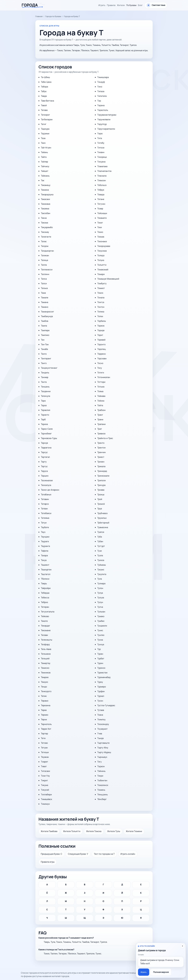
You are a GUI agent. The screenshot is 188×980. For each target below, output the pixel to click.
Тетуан (44, 748)
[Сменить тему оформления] (156, 5)
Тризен (101, 462)
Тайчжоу (45, 166)
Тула (100, 579)
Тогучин (101, 204)
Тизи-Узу (45, 776)
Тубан (100, 541)
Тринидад (102, 471)
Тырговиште (103, 743)
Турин (100, 663)
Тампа (44, 326)
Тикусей (45, 790)
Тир (99, 101)
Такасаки (45, 199)
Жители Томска (94, 831)
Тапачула (45, 396)
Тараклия (45, 410)
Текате (44, 621)
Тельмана (46, 654)
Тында (100, 738)
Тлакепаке (102, 166)
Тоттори (101, 382)
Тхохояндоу (103, 724)
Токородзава (104, 246)
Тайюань (45, 176)
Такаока (45, 190)
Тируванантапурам (107, 115)
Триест (101, 457)
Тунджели (102, 626)
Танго (44, 363)
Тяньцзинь (102, 794)
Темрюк (45, 677)
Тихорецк (102, 157)
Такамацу (46, 185)
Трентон (101, 448)
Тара (43, 401)
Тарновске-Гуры (49, 438)
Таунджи (45, 537)
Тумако (101, 616)
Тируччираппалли (106, 129)
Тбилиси (45, 579)
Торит (100, 335)
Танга (44, 354)
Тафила (45, 551)
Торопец (102, 349)
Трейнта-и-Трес (105, 438)
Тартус (44, 466)
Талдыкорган (47, 251)
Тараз (44, 405)
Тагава (44, 110)
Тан (43, 340)
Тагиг (44, 124)
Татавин (45, 499)
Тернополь (46, 724)
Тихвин (101, 152)
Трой (100, 499)
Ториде (101, 330)
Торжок (101, 326)
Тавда (44, 96)
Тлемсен (102, 180)
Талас (44, 241)
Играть (102, 5)
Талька (44, 288)
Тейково (45, 616)
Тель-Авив (46, 649)
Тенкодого (46, 691)
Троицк (101, 494)
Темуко (44, 682)
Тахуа (44, 560)
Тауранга (45, 546)
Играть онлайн (128, 854)
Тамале (45, 298)
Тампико (45, 335)
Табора (44, 87)
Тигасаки (45, 771)
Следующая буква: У (78, 854)
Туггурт (101, 546)
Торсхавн (102, 358)
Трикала (101, 466)
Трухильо (102, 518)
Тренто (101, 443)
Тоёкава (101, 396)
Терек (44, 710)
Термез (44, 715)
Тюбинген (102, 780)
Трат (100, 429)
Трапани (101, 424)
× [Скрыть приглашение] (182, 946)
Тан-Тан (45, 344)
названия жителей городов (56, 976)
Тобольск (102, 185)
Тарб (43, 419)
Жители (121, 5)
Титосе (101, 148)
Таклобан (45, 213)
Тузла (100, 555)
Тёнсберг (102, 799)
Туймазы (102, 565)
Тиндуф (101, 82)
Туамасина (103, 527)
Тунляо (101, 635)
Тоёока (101, 401)
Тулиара (101, 583)
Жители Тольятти (72, 831)
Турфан (101, 691)
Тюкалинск (103, 785)
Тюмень (101, 790)
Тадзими (45, 134)
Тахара (44, 555)
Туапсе (101, 532)
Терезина (46, 705)
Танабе (44, 349)
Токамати (102, 218)
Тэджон (101, 766)
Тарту (44, 462)
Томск (100, 293)
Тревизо (101, 434)
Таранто (45, 415)
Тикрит (44, 780)
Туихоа (101, 560)
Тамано (45, 307)
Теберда (45, 593)
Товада (101, 194)
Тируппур (102, 124)
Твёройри (46, 588)
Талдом (45, 246)
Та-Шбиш (45, 77)
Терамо (45, 701)
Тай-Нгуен (46, 148)
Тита (100, 138)
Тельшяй (45, 659)
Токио (100, 232)
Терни (44, 719)
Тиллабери (46, 794)
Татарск (45, 504)
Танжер (45, 377)
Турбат (101, 659)
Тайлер (44, 162)
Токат (100, 223)
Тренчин (101, 452)
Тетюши (45, 752)
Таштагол (46, 574)
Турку (100, 682)
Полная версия (161, 972)
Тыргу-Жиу (103, 748)
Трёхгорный (103, 523)
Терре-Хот (46, 729)
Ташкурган (46, 570)
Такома (44, 223)
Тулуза (101, 598)
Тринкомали (103, 476)
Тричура (101, 485)
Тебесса (45, 598)
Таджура (45, 129)
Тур (99, 649)
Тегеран (45, 607)
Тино (100, 87)
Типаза (101, 91)
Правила (111, 5)
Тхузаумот (102, 729)
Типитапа (102, 96)
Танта (44, 382)
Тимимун (45, 804)
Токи (100, 227)
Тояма (100, 391)
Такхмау (45, 232)
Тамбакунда (47, 316)
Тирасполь (103, 110)
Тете (43, 738)
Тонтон (101, 307)
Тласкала (102, 176)
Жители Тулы (114, 831)
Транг (100, 415)
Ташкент (45, 565)
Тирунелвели (104, 119)
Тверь (44, 583)
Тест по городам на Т (104, 854)
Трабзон (101, 410)
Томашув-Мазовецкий (108, 279)
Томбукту (102, 283)
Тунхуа (101, 644)
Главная (39, 16)
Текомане (46, 630)
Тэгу (99, 762)
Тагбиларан (47, 119)
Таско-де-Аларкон (50, 490)
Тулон (100, 588)
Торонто (101, 344)
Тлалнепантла (104, 171)
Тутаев (101, 710)
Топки (100, 316)
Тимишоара (103, 77)
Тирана (101, 105)
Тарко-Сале (47, 429)
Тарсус (44, 452)
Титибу (101, 143)
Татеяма (45, 518)
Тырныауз (102, 757)
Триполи (101, 480)
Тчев (100, 734)
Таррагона (46, 448)
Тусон (100, 701)
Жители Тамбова (49, 831)
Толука (101, 260)
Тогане (101, 199)
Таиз (43, 143)
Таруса (44, 471)
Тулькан (101, 612)
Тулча (100, 607)
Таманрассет (47, 312)
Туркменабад (104, 677)
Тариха (44, 424)
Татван (44, 509)
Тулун (100, 602)
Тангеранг (46, 358)
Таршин (45, 476)
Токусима (102, 251)
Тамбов (45, 321)
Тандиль (45, 373)
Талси (44, 283)
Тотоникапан (104, 377)
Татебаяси (46, 513)
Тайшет (45, 171)
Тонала (101, 298)
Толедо (101, 255)
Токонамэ (102, 241)
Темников (46, 673)
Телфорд (45, 644)
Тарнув (44, 443)
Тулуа (100, 593)
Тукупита (102, 574)
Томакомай (103, 270)
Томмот (101, 288)
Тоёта (100, 405)
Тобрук (101, 190)
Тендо (44, 687)
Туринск (101, 668)
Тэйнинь (101, 771)
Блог (140, 5)
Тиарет (44, 762)
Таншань (45, 387)
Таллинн (45, 274)
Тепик (44, 696)
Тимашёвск (46, 799)
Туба (100, 537)
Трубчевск (102, 513)
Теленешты (46, 640)
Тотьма (101, 387)
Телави (44, 635)
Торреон (102, 354)
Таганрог (45, 115)
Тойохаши (102, 213)
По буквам (131, 5)
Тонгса (101, 302)
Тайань (44, 152)
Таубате (45, 527)
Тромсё (101, 504)
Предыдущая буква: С (51, 854)
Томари (101, 274)
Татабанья (46, 494)
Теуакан (45, 757)
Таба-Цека (46, 82)
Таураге (45, 541)
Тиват (44, 766)
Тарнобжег (46, 434)
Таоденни (46, 391)
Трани (100, 419)
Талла (44, 265)
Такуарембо (47, 227)
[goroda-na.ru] (34, 5)
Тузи (99, 551)
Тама (43, 293)
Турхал (101, 696)
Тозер (100, 209)
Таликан (45, 255)
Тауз (43, 532)
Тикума (44, 785)
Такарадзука (47, 194)
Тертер (44, 734)
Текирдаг (45, 626)
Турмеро (102, 687)
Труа (100, 509)
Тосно (100, 363)
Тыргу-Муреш (104, 752)
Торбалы (102, 321)
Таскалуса (46, 485)
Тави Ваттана (47, 101)
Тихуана (101, 162)
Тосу (100, 368)
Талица (44, 260)
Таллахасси (47, 270)
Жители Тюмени (134, 831)
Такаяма (45, 209)
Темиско (45, 668)
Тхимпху (101, 719)
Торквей (101, 340)
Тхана (100, 715)
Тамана (45, 302)
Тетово (44, 743)
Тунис (100, 630)
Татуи (44, 523)
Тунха (100, 640)
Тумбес (101, 621)
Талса (44, 279)
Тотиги (101, 373)
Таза (43, 138)
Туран (100, 654)
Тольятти (102, 265)
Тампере (45, 330)
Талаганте (46, 237)
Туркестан (102, 673)
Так (42, 180)
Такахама (45, 204)
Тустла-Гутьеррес (106, 705)
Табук (44, 91)
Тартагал (45, 457)
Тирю (100, 134)
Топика (101, 312)
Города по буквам (53, 16)
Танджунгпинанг (49, 368)
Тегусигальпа (48, 612)
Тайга (44, 157)
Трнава (101, 490)
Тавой (44, 105)
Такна (44, 218)
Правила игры (48, 862)
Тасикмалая (47, 480)
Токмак (101, 237)
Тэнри (100, 776)
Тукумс (101, 570)
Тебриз (44, 602)
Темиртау (46, 663)
